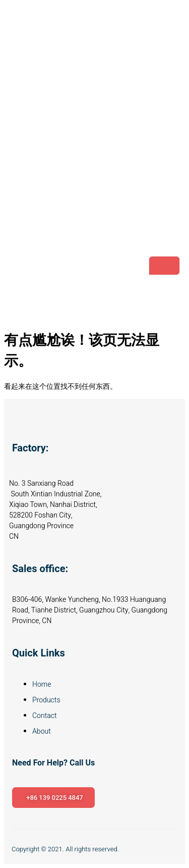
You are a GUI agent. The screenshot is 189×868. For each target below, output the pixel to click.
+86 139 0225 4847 (54, 798)
